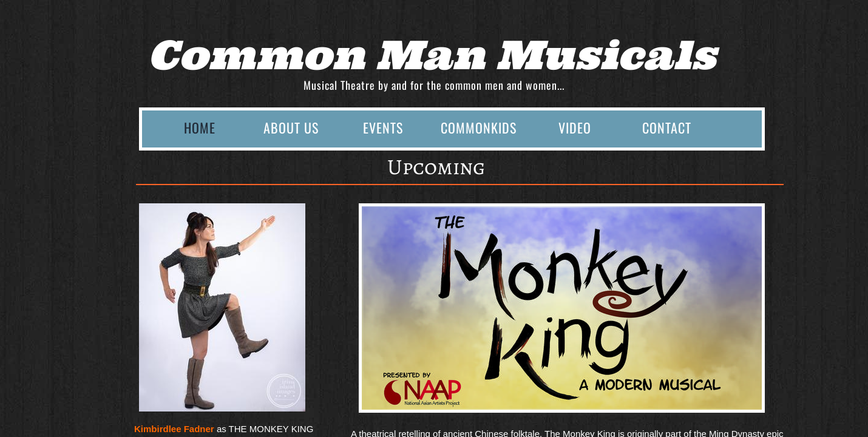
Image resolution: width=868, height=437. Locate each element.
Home (200, 127)
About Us (291, 127)
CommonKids (479, 127)
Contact (667, 127)
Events (383, 127)
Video (575, 127)
